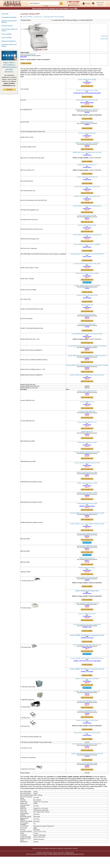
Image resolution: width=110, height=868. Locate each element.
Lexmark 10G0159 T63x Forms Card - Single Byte (87, 244)
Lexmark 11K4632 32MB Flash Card (87, 422)
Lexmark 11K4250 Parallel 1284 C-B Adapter (87, 273)
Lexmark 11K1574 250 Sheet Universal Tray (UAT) (87, 733)
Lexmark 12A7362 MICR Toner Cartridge (87, 90)
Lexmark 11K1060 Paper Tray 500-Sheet (87, 720)
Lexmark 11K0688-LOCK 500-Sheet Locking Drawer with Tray (87, 635)
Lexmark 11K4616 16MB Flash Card (87, 391)
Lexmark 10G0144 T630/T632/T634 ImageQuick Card (87, 206)
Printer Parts (105, 36)
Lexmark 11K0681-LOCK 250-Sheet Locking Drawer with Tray (87, 658)
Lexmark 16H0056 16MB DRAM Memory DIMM (87, 452)
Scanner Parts (104, 39)
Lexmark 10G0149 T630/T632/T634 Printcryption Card (87, 235)
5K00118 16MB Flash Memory (87, 568)
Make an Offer (87, 282)
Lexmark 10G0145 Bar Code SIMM (87, 216)
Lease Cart (100, 5)
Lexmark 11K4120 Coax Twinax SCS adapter (87, 143)
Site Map (46, 6)
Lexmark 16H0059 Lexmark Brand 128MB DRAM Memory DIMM (87, 513)
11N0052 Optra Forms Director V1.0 (87, 165)
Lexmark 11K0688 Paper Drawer (87, 614)
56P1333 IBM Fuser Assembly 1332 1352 (87, 100)
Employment (60, 848)
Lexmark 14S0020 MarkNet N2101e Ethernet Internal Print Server (87, 375)
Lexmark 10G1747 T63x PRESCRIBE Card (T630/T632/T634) (87, 254)
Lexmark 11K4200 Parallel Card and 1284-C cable (87, 264)
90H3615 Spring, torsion (87, 122)
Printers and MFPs (7, 34)
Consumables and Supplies (9, 17)
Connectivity (5, 14)
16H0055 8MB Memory (87, 432)
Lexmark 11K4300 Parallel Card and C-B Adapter (87, 286)
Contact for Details (26, 63)
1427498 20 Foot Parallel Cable (87, 324)
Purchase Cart (100, 2)
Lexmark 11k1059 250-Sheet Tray (87, 711)
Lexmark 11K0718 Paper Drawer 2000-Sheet (87, 679)
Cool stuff (41, 848)
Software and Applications (9, 41)
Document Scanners (7, 26)
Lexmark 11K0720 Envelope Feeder (87, 701)
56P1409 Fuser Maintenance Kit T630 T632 (87, 110)
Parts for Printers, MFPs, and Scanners (9, 30)
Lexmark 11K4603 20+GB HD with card (87, 177)
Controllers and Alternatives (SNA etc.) (9, 22)
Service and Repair (7, 38)
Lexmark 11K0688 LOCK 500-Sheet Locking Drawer (87, 624)
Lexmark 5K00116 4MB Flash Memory (87, 546)
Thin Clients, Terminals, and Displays (9, 45)
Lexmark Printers (38, 17)
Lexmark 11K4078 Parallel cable (87, 133)
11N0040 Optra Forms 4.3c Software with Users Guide (87, 152)
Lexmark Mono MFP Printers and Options (54, 17)
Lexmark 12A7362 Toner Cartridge (87, 80)
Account (88, 3)
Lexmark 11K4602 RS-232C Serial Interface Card (87, 196)
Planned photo (68, 848)
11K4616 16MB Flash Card (87, 402)
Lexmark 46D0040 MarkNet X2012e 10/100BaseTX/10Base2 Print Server (87, 356)
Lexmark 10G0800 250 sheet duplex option (87, 577)
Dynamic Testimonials (50, 848)
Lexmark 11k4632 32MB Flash (87, 411)
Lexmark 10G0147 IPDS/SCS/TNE (87, 225)
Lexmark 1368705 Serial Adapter (87, 315)
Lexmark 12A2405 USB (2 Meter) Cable (87, 295)
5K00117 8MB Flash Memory (87, 558)
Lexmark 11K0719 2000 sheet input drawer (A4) (87, 691)
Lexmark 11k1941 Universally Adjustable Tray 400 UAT (87, 744)
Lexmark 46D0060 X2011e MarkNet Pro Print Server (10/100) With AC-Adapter (87, 365)
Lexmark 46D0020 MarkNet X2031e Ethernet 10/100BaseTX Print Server (87, 346)
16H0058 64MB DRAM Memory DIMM (87, 493)
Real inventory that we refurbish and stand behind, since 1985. (55, 9)
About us (35, 848)
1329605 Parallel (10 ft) (87, 305)
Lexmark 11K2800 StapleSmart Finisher (87, 763)
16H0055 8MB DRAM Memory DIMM (87, 442)
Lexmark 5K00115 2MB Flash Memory (87, 534)
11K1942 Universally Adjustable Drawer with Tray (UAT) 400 (87, 754)
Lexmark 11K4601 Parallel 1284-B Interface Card (87, 187)
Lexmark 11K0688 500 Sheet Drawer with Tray (87, 603)
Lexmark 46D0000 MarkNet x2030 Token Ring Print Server (87, 334)
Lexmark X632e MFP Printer (28, 54)
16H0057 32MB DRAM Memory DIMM (87, 472)
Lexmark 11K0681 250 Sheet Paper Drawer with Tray (87, 645)
